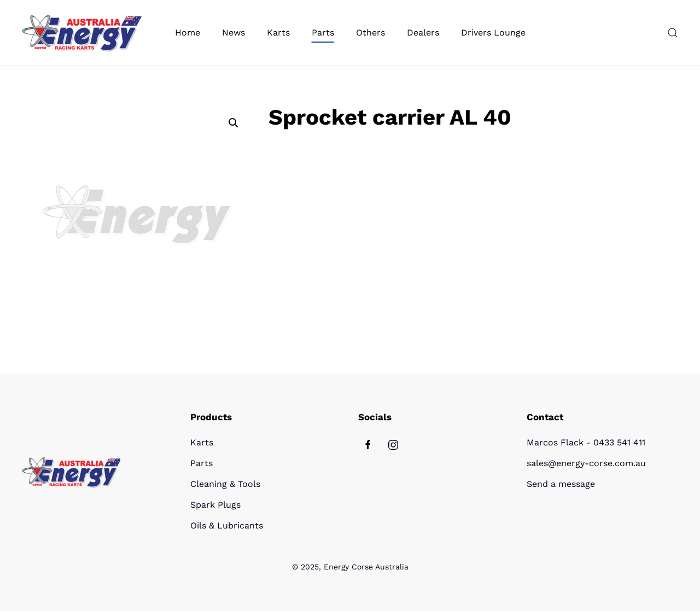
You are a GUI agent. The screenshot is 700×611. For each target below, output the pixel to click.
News (234, 33)
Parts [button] (323, 33)
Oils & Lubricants (227, 525)
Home (188, 33)
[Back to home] (82, 33)
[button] (673, 33)
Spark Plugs (215, 505)
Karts (202, 442)
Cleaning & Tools (225, 484)
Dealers (423, 33)
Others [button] (371, 33)
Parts (202, 463)
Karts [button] (278, 33)
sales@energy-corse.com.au (586, 463)
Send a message (561, 484)
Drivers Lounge (493, 33)
